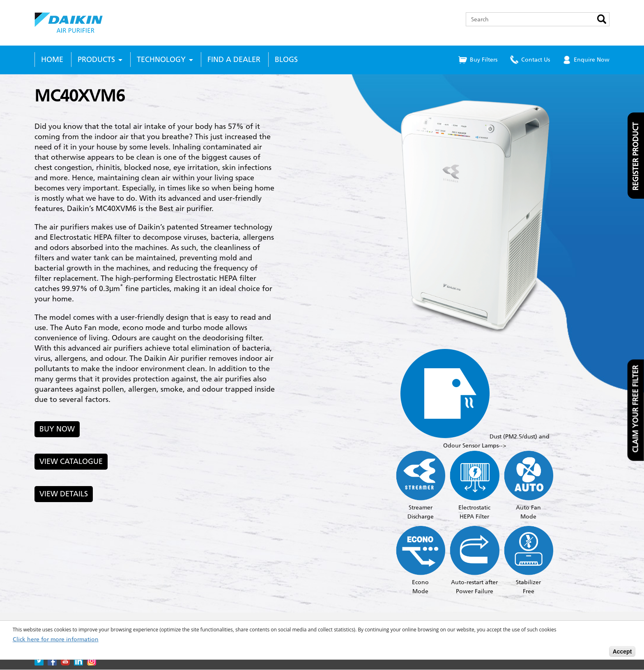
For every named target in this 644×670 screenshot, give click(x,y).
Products (96, 60)
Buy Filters (484, 60)
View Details (64, 494)
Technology (161, 60)
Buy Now (57, 429)
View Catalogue (71, 461)
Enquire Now (592, 60)
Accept (622, 652)
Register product (636, 156)
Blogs (286, 60)
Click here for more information (56, 640)
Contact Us (536, 60)
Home (52, 60)
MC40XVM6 (80, 96)
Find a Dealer (234, 60)
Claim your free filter (636, 409)
